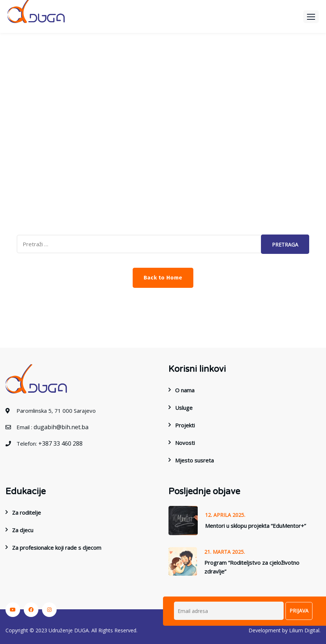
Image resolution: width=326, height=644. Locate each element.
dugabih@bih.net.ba (61, 427)
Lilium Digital (304, 630)
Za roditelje (26, 512)
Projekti (185, 425)
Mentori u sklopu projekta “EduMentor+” (255, 526)
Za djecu (23, 530)
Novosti (185, 443)
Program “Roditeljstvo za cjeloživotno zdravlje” (252, 567)
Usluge (184, 408)
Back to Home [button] (163, 278)
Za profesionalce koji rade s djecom (57, 548)
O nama (185, 390)
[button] (311, 17)
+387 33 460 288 (60, 443)
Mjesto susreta (194, 460)
